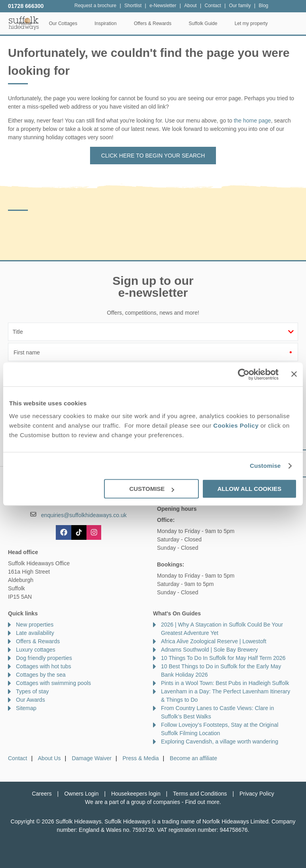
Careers (42, 794)
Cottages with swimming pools (53, 683)
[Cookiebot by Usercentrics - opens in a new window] (244, 374)
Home (55, 23)
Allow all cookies (249, 489)
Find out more (202, 802)
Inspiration (135, 23)
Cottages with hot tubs (44, 666)
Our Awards (30, 700)
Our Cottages (93, 23)
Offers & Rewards (182, 23)
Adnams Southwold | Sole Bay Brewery (209, 650)
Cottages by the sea (41, 675)
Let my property (281, 23)
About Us (49, 758)
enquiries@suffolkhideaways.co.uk (84, 515)
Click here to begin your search (153, 156)
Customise (265, 466)
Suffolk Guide (233, 23)
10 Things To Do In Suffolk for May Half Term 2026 (223, 658)
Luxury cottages (36, 650)
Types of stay (32, 691)
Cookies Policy (236, 425)
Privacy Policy (257, 794)
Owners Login (81, 794)
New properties (35, 625)
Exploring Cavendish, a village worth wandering (220, 741)
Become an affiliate (193, 758)
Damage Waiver (92, 758)
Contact (18, 758)
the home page (252, 121)
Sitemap (26, 708)
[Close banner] (294, 374)
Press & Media (141, 758)
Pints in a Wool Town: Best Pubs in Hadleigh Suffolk (225, 683)
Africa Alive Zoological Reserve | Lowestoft (214, 641)
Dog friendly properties (44, 658)
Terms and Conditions (200, 794)
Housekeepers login (136, 794)
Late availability (35, 633)
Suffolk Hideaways (24, 23)
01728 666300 (26, 6)
